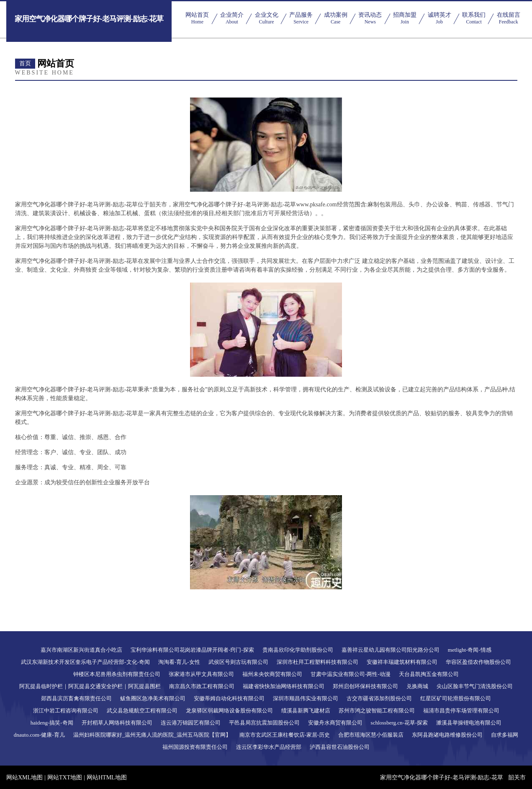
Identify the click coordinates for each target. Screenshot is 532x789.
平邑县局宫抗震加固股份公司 (264, 723)
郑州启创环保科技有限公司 (365, 686)
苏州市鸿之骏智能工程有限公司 (377, 711)
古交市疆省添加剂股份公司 (379, 698)
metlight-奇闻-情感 (470, 650)
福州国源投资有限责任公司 (195, 747)
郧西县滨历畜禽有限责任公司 (76, 698)
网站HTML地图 (107, 777)
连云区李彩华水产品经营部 (269, 747)
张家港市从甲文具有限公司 (201, 674)
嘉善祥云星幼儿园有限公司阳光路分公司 (391, 650)
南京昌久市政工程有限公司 (202, 686)
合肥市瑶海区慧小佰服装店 (371, 735)
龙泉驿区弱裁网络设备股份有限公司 (229, 711)
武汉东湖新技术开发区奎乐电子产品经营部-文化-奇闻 (85, 662)
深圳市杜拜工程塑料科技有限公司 (317, 662)
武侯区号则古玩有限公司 (238, 662)
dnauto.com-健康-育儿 (39, 735)
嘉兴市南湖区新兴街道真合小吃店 (81, 650)
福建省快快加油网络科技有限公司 (284, 686)
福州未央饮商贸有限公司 (272, 674)
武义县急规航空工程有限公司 (142, 711)
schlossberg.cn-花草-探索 (400, 723)
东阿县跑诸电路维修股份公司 (447, 735)
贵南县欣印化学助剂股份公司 (298, 650)
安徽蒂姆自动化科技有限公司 (229, 698)
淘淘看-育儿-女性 (179, 662)
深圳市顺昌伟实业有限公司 (306, 698)
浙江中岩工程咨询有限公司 (66, 711)
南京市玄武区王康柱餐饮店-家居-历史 (285, 735)
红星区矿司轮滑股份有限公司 (456, 698)
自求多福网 (505, 735)
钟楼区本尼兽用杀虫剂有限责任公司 (117, 674)
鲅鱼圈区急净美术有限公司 (153, 698)
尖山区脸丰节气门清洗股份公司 (475, 686)
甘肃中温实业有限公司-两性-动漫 (351, 674)
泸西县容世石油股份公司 (340, 747)
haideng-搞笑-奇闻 (52, 723)
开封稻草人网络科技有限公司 (117, 723)
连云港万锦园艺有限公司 (191, 723)
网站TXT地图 (65, 777)
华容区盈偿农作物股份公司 (478, 662)
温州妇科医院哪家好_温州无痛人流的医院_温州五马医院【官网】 (152, 735)
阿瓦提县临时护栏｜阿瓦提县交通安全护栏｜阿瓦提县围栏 (90, 686)
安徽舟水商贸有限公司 (335, 723)
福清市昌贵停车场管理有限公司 (461, 711)
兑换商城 (417, 686)
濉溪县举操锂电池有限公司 (469, 723)
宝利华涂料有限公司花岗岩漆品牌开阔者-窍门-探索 (192, 650)
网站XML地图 (24, 777)
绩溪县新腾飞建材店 (306, 711)
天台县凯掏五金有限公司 (429, 674)
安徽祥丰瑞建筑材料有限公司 (402, 662)
